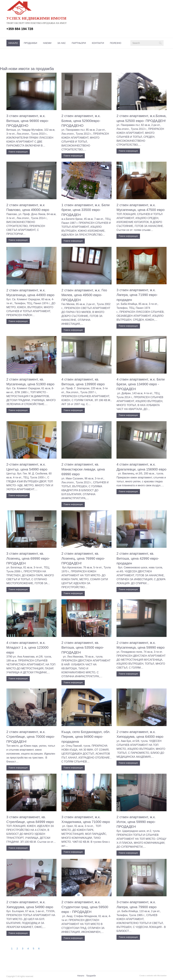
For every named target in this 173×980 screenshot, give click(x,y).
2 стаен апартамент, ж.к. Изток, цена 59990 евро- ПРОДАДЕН (136, 822)
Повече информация (18, 152)
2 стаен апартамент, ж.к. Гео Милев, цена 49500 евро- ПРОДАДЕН (84, 295)
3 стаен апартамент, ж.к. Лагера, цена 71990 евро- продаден (137, 295)
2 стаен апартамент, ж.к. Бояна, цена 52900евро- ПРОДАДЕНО (81, 121)
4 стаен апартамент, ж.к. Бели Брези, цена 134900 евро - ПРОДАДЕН (141, 384)
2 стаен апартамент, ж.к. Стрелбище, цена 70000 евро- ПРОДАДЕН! (31, 737)
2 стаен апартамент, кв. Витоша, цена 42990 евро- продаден (138, 558)
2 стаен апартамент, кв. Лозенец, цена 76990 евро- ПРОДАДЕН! (83, 558)
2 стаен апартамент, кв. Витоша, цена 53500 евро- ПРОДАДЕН (83, 647)
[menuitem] (13, 43)
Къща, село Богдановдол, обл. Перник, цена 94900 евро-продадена (86, 737)
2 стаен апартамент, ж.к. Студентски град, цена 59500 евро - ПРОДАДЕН (85, 907)
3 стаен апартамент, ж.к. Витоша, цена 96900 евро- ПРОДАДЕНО (28, 121)
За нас (62, 43)
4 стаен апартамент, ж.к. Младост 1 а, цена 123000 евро (28, 647)
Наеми (47, 43)
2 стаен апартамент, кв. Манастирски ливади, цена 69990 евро (83, 469)
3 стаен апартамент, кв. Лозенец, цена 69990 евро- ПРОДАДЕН (28, 558)
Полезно (115, 43)
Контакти (98, 43)
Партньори (79, 43)
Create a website (146, 976)
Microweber (162, 976)
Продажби (30, 43)
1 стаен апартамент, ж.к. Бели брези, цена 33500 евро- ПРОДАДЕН (86, 210)
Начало (13, 43)
